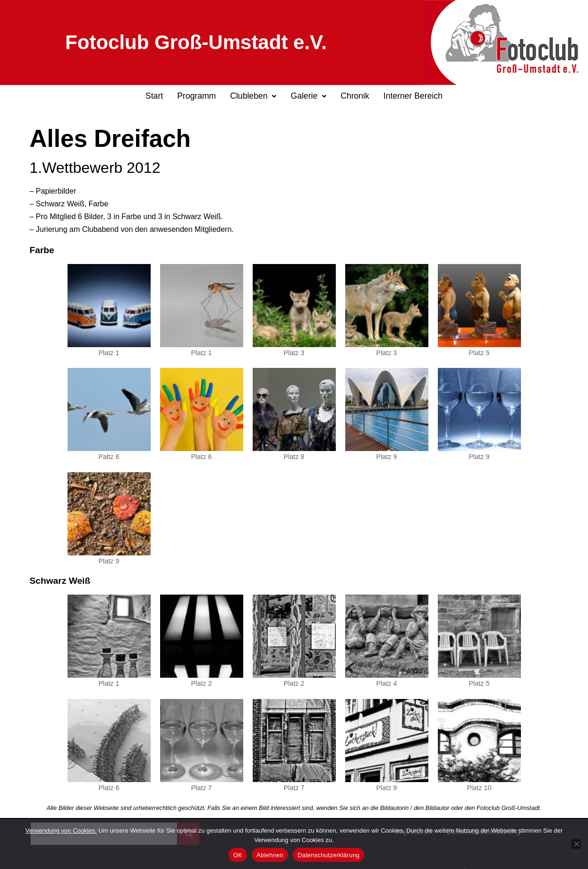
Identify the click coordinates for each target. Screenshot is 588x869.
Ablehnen (270, 855)
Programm (196, 96)
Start (154, 96)
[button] (253, 96)
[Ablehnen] (576, 844)
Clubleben (253, 96)
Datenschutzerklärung (328, 855)
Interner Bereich (413, 96)
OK (238, 855)
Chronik (355, 96)
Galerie (308, 96)
